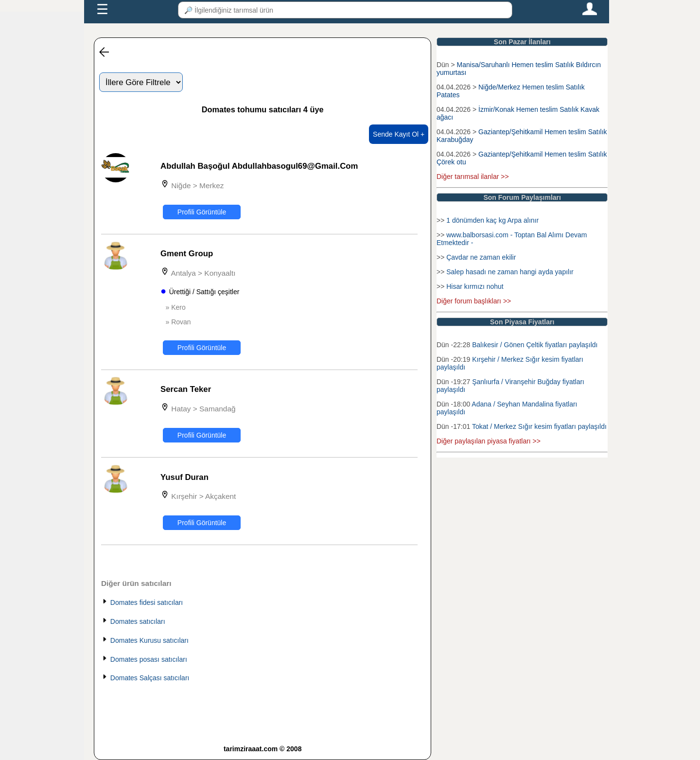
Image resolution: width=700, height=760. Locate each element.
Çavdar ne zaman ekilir (481, 257)
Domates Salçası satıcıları (150, 678)
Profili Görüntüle (202, 212)
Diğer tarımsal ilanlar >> (473, 177)
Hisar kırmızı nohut (475, 286)
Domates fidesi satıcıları (147, 602)
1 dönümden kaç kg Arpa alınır (492, 220)
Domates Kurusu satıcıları (149, 640)
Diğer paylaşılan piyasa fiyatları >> (489, 441)
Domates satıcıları (138, 621)
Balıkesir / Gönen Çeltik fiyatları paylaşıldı (535, 345)
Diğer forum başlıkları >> (474, 301)
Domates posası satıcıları (149, 659)
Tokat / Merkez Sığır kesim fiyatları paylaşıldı (539, 426)
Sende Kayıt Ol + (399, 134)
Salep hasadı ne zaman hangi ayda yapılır (510, 272)
